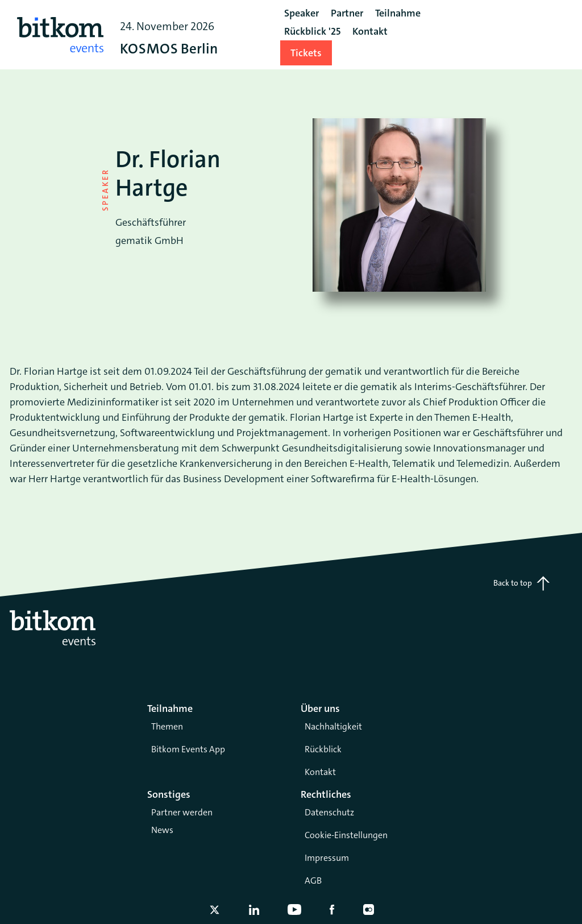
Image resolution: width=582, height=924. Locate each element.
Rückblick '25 (312, 31)
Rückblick (323, 749)
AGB (313, 881)
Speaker (302, 13)
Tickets (306, 53)
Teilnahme (398, 13)
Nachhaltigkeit (333, 726)
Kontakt (320, 772)
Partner (347, 13)
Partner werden (182, 812)
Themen (167, 726)
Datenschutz (329, 812)
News (162, 830)
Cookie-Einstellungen (346, 835)
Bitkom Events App (188, 749)
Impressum (327, 858)
